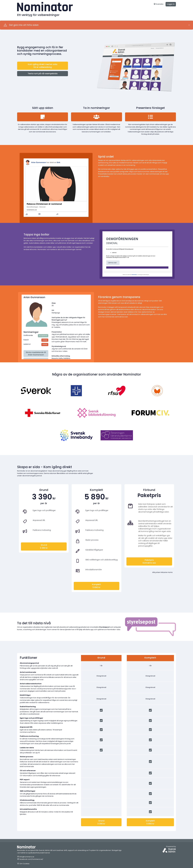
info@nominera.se (26, 857)
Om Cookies (23, 864)
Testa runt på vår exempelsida (43, 74)
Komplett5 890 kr (96, 586)
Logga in (171, 4)
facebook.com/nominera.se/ (30, 859)
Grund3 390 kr (44, 546)
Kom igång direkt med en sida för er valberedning (43, 66)
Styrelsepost (104, 627)
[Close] (189, 25)
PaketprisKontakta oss (149, 561)
